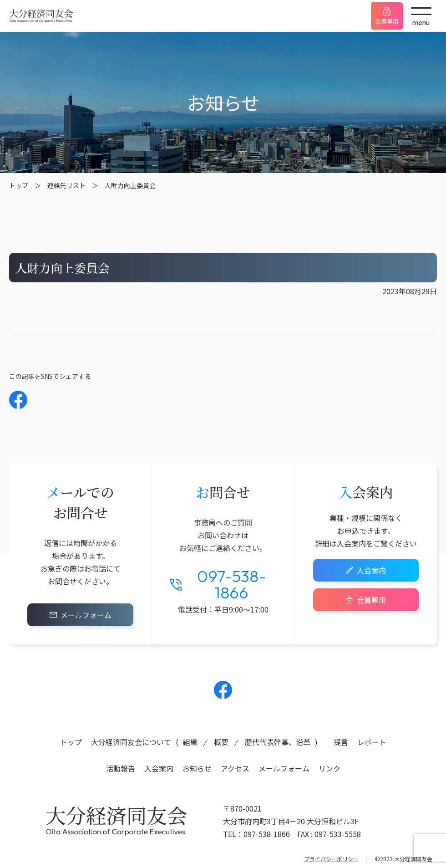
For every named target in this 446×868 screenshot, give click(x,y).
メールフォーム (86, 615)
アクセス (235, 768)
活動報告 (121, 768)
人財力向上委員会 (130, 185)
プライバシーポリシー (331, 859)
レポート (372, 742)
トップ (19, 185)
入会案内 (371, 570)
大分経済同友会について (131, 742)
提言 (341, 742)
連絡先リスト (66, 185)
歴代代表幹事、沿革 (278, 742)
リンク (329, 768)
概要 (221, 742)
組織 (190, 742)
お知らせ (197, 768)
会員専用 (387, 21)
